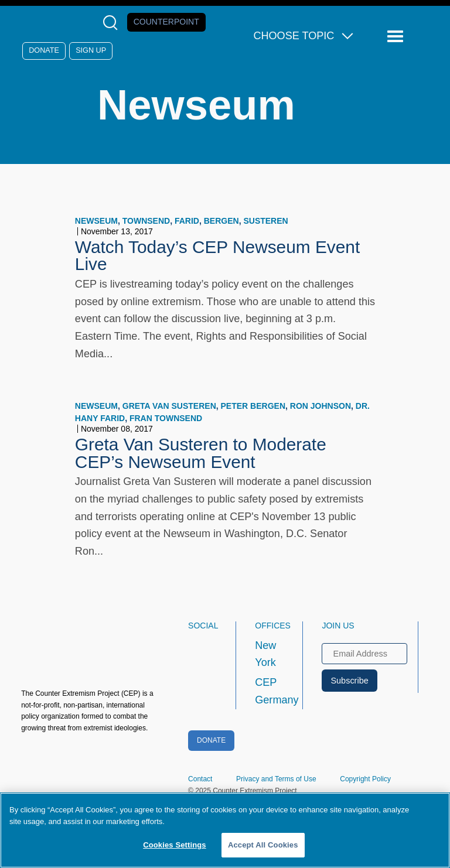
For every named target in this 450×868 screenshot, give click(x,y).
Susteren (265, 221)
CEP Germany (268, 691)
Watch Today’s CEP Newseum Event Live (217, 256)
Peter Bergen (253, 406)
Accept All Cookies (263, 845)
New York (265, 654)
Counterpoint (166, 22)
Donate (44, 50)
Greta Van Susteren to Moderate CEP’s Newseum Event (201, 453)
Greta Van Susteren (169, 406)
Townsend (146, 221)
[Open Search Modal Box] (113, 23)
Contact (200, 779)
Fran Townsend (166, 418)
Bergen (221, 221)
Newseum (96, 221)
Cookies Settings (175, 845)
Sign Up (91, 50)
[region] (225, 830)
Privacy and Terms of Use (276, 779)
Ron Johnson (321, 406)
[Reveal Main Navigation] (397, 37)
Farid (187, 221)
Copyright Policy (365, 779)
